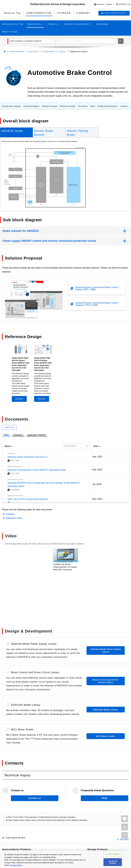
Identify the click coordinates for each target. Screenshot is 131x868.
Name (8, 446)
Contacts (124, 106)
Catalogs (10, 514)
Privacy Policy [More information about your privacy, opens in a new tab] (16, 865)
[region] (65, 859)
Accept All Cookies (113, 862)
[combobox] (87, 41)
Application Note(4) (37, 435)
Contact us (35, 759)
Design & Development (108, 106)
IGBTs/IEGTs (12, 832)
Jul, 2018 (97, 484)
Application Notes (14, 518)
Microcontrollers (14, 846)
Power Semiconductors (17, 819)
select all (9, 427)
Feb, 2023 (97, 470)
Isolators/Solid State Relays (20, 823)
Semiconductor (17, 51)
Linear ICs (54, 828)
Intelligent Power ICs (59, 819)
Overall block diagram (11, 106)
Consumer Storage (101, 823)
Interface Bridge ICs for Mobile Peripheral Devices (64, 843)
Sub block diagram (31, 106)
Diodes (10, 841)
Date (96, 446)
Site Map (125, 800)
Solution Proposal (50, 106)
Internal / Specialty (100, 819)
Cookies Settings (112, 854)
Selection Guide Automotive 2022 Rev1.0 (27, 457)
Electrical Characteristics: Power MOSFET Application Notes (37, 470)
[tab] (16, 132)
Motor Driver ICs (57, 815)
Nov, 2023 (97, 499)
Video (93, 106)
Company (97, 842)
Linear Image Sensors (60, 837)
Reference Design (68, 106)
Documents (83, 106)
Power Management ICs (61, 823)
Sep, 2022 (97, 457)
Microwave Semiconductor (104, 835)
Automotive (49, 51)
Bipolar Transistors (15, 837)
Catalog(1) (18, 435)
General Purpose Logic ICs (62, 832)
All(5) (6, 435)
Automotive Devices (16, 815)
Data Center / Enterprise (103, 815)
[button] (104, 4)
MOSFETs (11, 828)
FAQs (105, 759)
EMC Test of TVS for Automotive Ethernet (28, 499)
